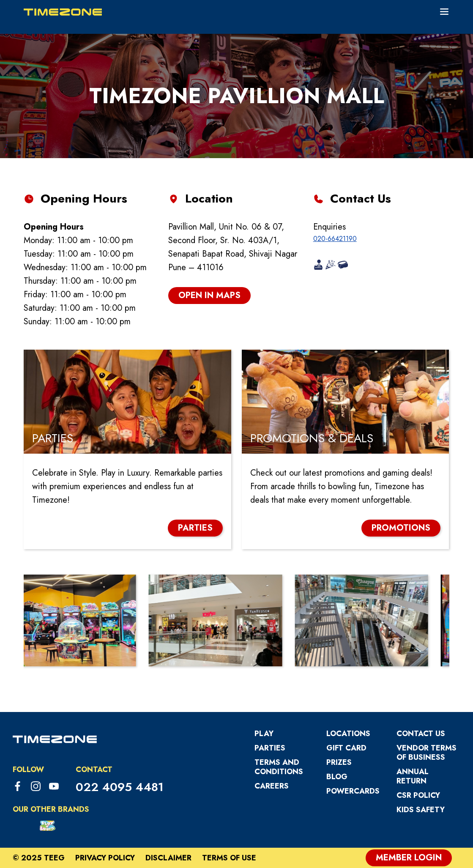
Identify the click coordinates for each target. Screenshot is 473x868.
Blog (337, 777)
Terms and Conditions (279, 767)
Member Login (409, 858)
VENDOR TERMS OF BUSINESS (427, 753)
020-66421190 (335, 239)
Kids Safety (421, 810)
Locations (348, 734)
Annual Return (413, 776)
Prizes (339, 762)
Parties (270, 748)
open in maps (209, 295)
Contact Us (421, 734)
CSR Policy (418, 795)
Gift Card (346, 748)
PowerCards (353, 791)
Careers (272, 786)
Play (264, 734)
